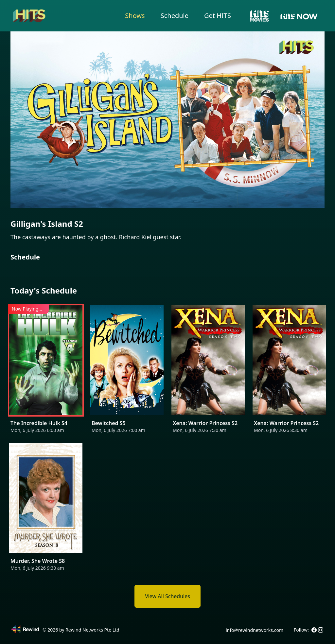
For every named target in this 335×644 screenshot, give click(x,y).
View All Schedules (167, 596)
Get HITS (218, 16)
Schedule (175, 16)
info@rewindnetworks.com (255, 630)
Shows (135, 16)
